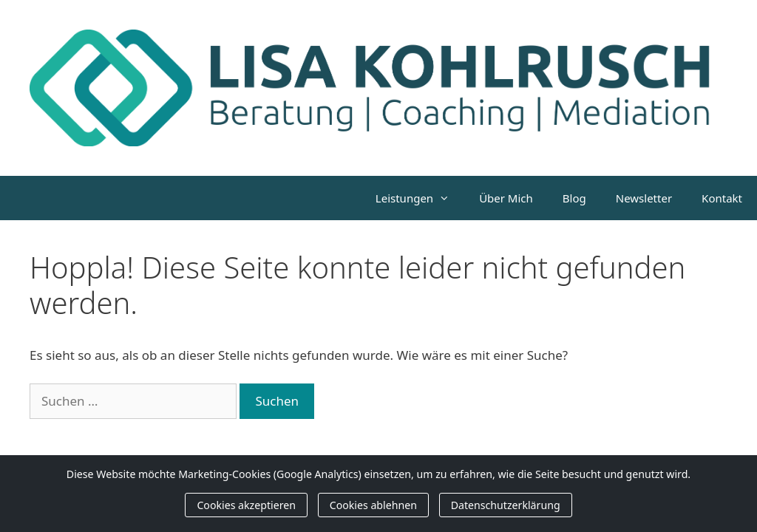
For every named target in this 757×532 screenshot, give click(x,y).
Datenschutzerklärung (506, 505)
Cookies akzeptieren (246, 505)
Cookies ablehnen (373, 505)
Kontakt (722, 198)
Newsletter (644, 198)
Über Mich (506, 198)
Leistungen (420, 198)
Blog (574, 198)
